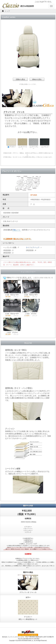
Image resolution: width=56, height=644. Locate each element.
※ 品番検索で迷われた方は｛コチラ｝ (17, 239)
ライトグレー (34, 144)
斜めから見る (37, 79)
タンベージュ (22, 144)
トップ (7, 11)
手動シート (16, 230)
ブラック (45, 143)
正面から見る (20, 79)
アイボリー (11, 143)
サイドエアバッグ (33, 247)
